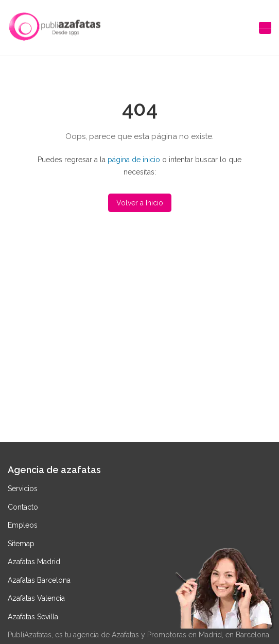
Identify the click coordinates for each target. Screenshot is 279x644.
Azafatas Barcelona (39, 580)
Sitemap (21, 544)
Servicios (23, 489)
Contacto (23, 507)
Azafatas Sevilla (33, 617)
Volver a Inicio (140, 203)
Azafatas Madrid (34, 562)
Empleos (23, 525)
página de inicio (134, 160)
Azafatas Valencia (36, 598)
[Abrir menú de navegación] (265, 28)
